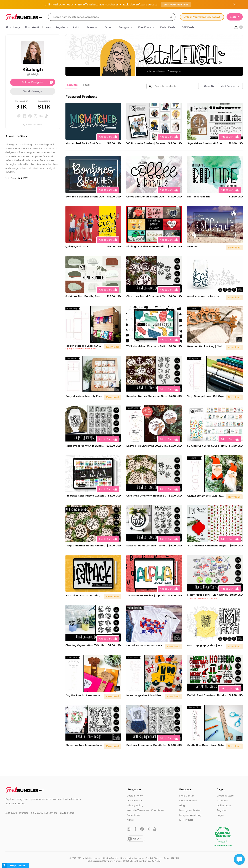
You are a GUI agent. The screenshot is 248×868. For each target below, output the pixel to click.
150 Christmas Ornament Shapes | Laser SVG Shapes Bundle (208, 546)
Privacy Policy (135, 805)
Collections (133, 815)
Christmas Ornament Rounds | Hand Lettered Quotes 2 (147, 496)
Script (76, 27)
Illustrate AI (32, 27)
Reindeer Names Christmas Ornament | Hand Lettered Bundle (147, 396)
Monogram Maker (190, 810)
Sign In (235, 17)
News (130, 820)
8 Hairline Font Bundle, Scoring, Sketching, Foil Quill (85, 296)
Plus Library (13, 27)
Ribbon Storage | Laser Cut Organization (84, 346)
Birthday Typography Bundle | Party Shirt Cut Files (147, 745)
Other (108, 27)
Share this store (33, 125)
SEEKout (193, 246)
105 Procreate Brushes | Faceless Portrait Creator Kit (147, 143)
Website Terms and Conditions (145, 810)
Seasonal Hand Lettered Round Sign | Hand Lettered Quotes (147, 546)
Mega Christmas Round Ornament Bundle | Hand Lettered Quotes (85, 546)
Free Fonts (145, 27)
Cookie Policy (135, 796)
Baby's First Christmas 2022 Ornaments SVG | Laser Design (147, 446)
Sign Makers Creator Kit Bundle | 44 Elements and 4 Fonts (207, 143)
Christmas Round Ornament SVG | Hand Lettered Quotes (147, 296)
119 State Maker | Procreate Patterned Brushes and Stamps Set (147, 346)
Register (222, 810)
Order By (209, 86)
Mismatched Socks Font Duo (83, 143)
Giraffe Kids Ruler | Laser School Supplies (206, 745)
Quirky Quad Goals (77, 246)
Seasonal (92, 27)
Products (71, 85)
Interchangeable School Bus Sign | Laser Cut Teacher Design (145, 695)
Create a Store (225, 796)
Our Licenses (135, 800)
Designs (124, 27)
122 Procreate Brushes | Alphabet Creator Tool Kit (147, 595)
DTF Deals (188, 27)
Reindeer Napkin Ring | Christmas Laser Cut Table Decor (206, 346)
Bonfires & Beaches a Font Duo (85, 197)
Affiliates (222, 800)
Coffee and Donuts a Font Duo (145, 197)
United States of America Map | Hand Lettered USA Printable (145, 645)
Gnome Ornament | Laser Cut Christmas (206, 496)
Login (220, 815)
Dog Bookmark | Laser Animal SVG (84, 695)
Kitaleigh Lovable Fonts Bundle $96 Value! (146, 246)
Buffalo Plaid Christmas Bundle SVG (207, 695)
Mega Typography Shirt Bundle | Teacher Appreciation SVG (85, 446)
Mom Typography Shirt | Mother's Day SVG (206, 645)
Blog (182, 805)
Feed (85, 85)
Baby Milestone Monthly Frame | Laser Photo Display (84, 396)
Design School (188, 800)
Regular (60, 27)
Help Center (187, 796)
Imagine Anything (190, 815)
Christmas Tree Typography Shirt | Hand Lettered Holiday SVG (84, 745)
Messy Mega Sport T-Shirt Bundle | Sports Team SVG (208, 595)
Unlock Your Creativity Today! (202, 17)
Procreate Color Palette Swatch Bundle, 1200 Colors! (86, 496)
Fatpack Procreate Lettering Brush (84, 595)
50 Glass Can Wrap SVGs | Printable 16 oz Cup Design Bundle (207, 446)
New (48, 27)
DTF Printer (186, 820)
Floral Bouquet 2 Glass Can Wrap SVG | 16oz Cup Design (206, 296)
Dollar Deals (168, 27)
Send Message (33, 91)
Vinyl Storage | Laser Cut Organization (206, 396)
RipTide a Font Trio (199, 197)
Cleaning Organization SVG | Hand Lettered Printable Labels (86, 645)
